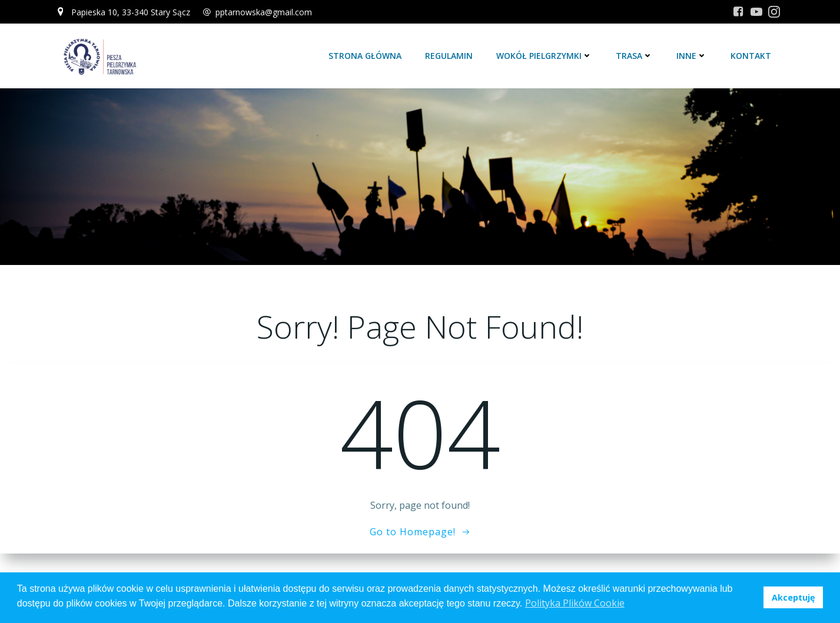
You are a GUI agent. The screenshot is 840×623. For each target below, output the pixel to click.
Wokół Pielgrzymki (544, 56)
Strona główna (365, 56)
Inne (692, 56)
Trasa (634, 56)
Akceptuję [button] (793, 597)
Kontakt (751, 56)
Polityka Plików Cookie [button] (575, 603)
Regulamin (449, 56)
